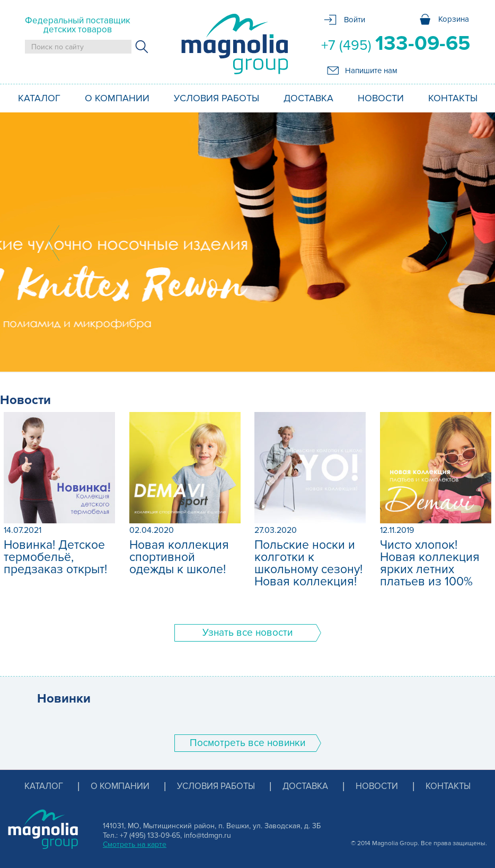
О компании (117, 98)
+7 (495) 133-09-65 (150, 835)
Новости (381, 98)
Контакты (453, 98)
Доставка (308, 98)
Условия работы (216, 98)
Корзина (454, 19)
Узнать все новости (247, 633)
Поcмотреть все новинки (247, 743)
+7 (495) (396, 43)
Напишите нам (371, 71)
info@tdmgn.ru (207, 835)
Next (441, 243)
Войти (355, 20)
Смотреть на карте (135, 844)
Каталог (39, 98)
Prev (54, 243)
